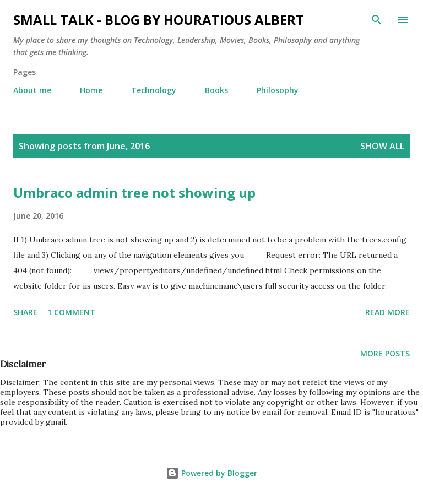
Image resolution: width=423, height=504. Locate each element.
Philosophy (278, 90)
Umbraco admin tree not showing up (134, 193)
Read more (387, 312)
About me (32, 90)
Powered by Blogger (211, 473)
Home (91, 90)
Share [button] (25, 312)
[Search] (377, 20)
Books (216, 90)
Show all (382, 146)
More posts (385, 353)
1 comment (71, 312)
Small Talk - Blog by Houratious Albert (159, 20)
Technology (154, 90)
